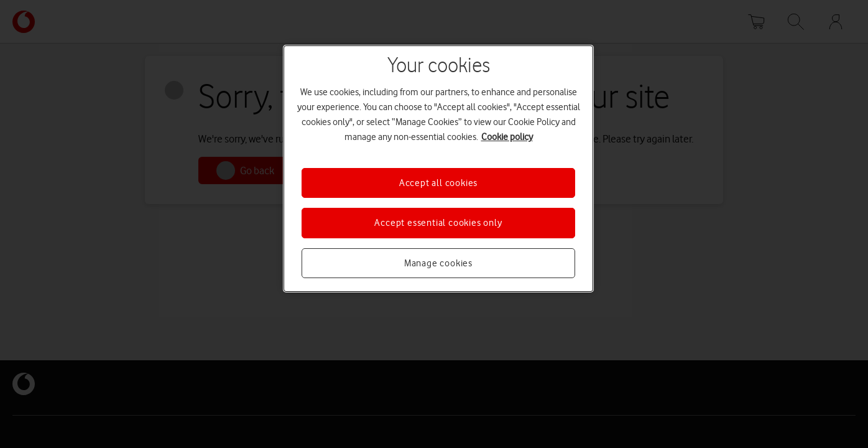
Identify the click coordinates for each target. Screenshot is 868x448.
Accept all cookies (438, 183)
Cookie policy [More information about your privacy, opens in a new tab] (507, 137)
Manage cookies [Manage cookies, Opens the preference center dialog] (438, 263)
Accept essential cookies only (438, 223)
